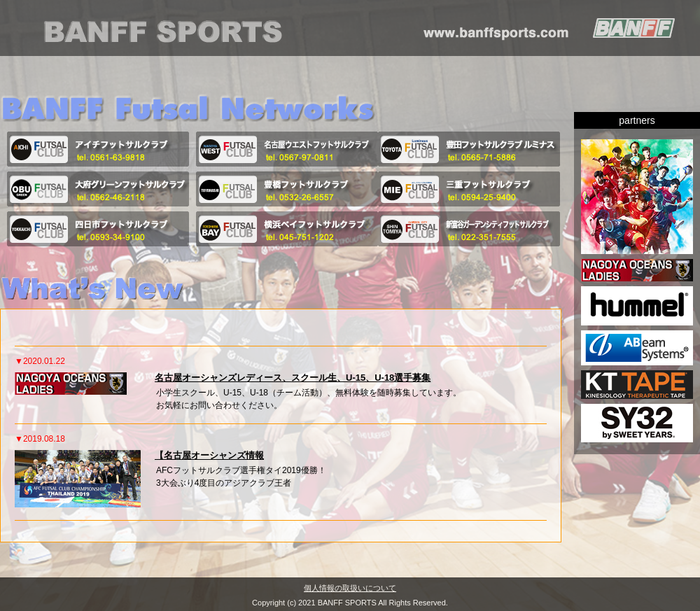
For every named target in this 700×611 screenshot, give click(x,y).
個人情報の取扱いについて (350, 587)
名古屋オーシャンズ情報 (214, 455)
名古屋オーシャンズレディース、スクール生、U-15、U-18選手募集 (293, 378)
